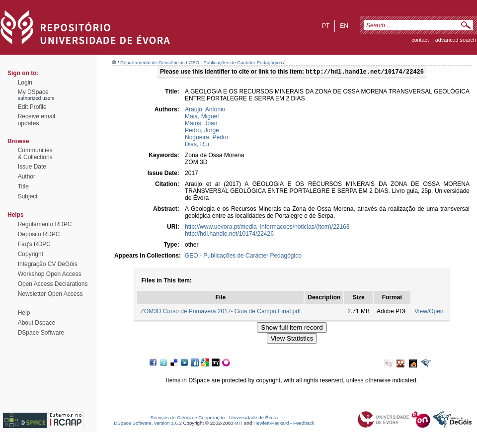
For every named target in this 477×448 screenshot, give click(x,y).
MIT (239, 424)
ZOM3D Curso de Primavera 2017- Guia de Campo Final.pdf (220, 312)
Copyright (31, 254)
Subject (28, 196)
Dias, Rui (197, 145)
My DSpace (33, 92)
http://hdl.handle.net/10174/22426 (229, 235)
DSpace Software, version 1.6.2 (148, 424)
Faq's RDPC (34, 244)
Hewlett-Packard (271, 424)
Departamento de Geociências (153, 62)
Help (24, 313)
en (344, 26)
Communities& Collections (35, 154)
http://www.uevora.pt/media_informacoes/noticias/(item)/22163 (267, 228)
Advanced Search (456, 40)
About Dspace (37, 323)
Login (25, 83)
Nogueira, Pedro (206, 138)
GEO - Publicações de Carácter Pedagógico (236, 62)
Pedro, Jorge (202, 131)
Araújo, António (205, 110)
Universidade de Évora (253, 418)
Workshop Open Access (50, 274)
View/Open (429, 312)
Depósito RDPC (39, 234)
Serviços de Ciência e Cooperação (188, 418)
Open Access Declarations (53, 284)
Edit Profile (32, 107)
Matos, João (201, 124)
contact (420, 40)
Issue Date (32, 167)
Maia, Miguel (202, 117)
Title (23, 186)
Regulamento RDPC (45, 224)
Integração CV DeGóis (48, 264)
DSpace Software (41, 333)
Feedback (304, 424)
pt (326, 26)
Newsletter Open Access (50, 294)
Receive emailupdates (37, 120)
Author (27, 177)
